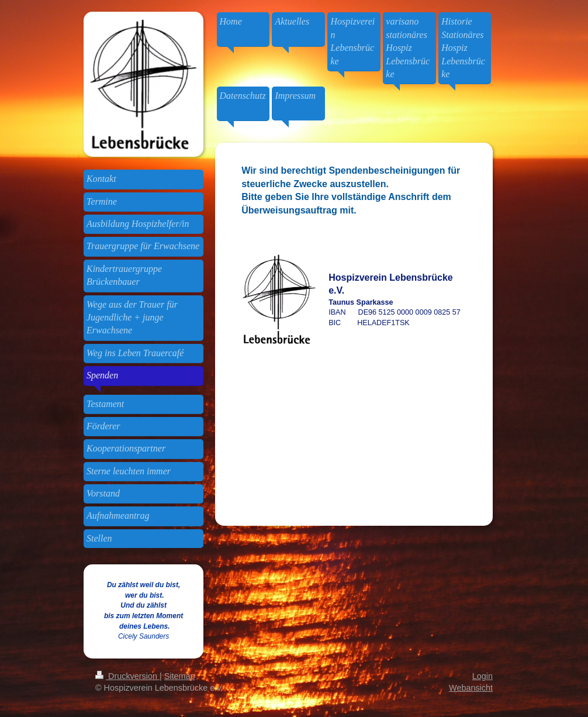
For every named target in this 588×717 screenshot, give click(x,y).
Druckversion (127, 676)
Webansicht (471, 688)
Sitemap (180, 676)
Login (482, 676)
